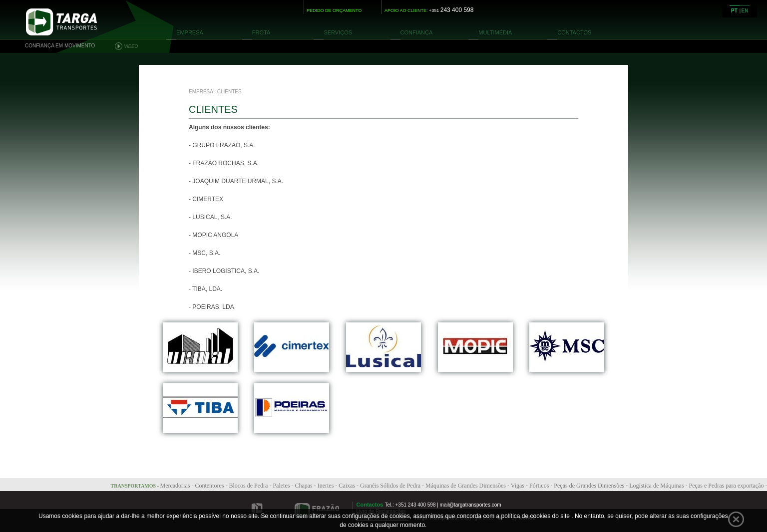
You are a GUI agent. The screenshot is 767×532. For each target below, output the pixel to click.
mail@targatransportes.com (471, 505)
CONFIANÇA (417, 32)
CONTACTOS (574, 32)
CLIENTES (229, 92)
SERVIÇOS (338, 32)
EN (745, 11)
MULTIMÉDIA (495, 32)
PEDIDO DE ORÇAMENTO (334, 10)
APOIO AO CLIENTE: (429, 10)
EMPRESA (190, 32)
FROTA (261, 32)
